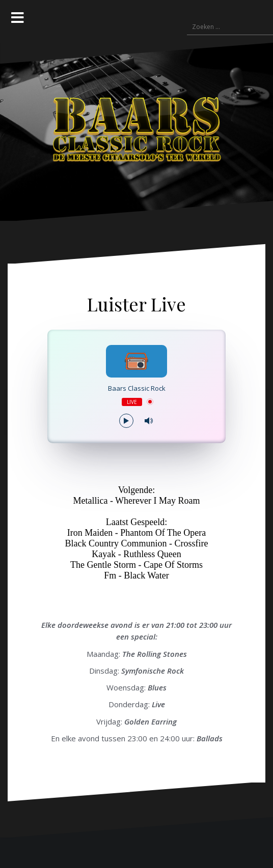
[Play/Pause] (126, 421)
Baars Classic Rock (137, 388)
